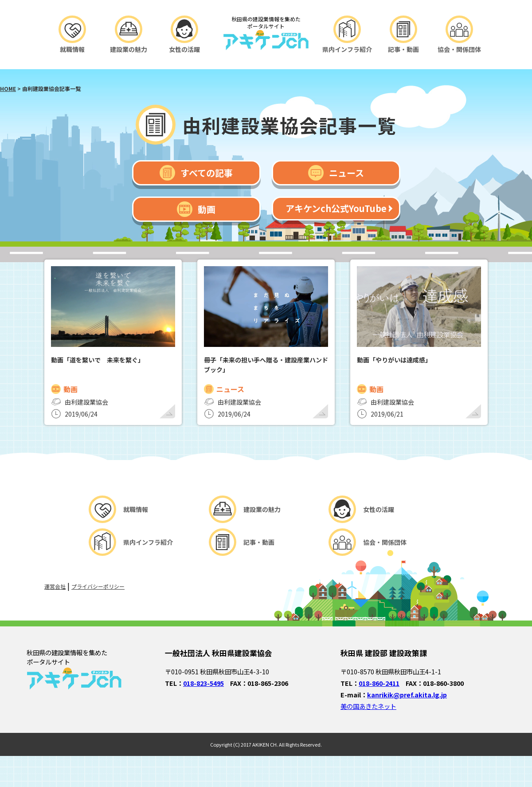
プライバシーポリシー (98, 586)
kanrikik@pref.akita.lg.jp (407, 695)
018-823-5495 (203, 683)
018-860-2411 (379, 683)
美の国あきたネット (368, 706)
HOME (8, 89)
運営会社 (55, 586)
